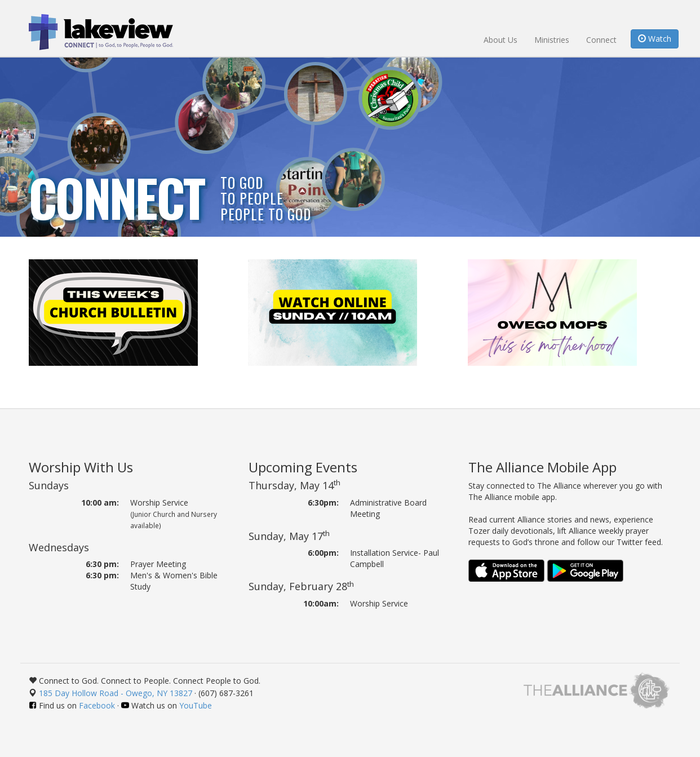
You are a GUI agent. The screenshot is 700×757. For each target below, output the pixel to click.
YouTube (196, 705)
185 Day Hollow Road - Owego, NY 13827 (116, 693)
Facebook (97, 705)
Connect (601, 40)
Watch (655, 39)
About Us (500, 40)
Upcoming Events (303, 467)
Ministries (552, 40)
